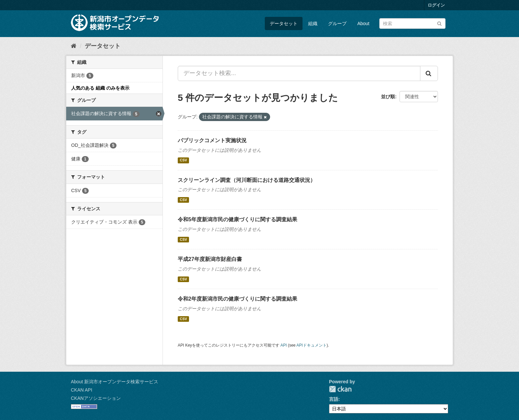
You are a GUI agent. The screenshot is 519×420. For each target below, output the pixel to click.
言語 (334, 399)
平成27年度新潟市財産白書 (210, 259)
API (283, 345)
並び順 (388, 97)
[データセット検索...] (299, 73)
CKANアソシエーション (96, 398)
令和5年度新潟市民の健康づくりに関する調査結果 (237, 219)
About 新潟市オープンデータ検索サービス (115, 382)
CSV (183, 160)
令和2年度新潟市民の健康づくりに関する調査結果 (237, 299)
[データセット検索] (412, 23)
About (363, 23)
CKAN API (82, 390)
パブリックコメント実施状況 (212, 140)
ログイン (436, 5)
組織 (313, 23)
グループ (337, 23)
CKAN (340, 389)
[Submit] (439, 23)
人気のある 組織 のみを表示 (100, 88)
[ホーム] (74, 46)
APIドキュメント (312, 345)
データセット (284, 23)
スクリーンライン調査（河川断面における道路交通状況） (247, 180)
